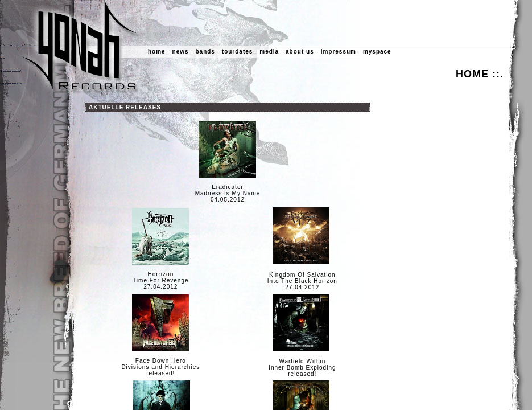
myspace (377, 52)
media (269, 52)
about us (300, 52)
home (157, 52)
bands (205, 52)
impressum (339, 52)
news (181, 52)
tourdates (238, 52)
